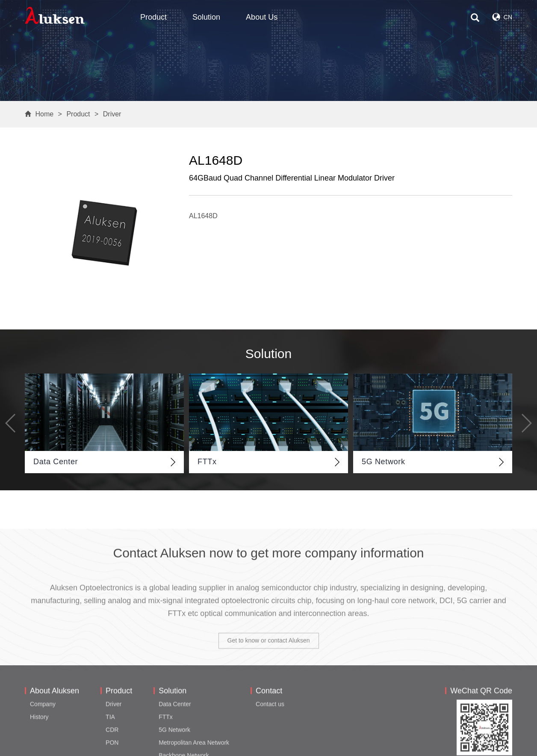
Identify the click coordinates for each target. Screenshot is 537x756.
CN (502, 17)
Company (43, 744)
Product (153, 17)
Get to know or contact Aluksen (269, 685)
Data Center (175, 744)
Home (44, 114)
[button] (11, 423)
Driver (112, 114)
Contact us (270, 744)
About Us (262, 17)
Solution (206, 17)
